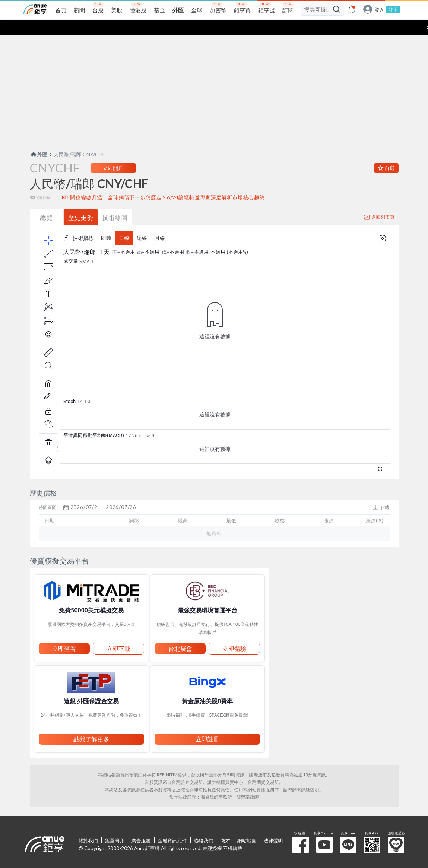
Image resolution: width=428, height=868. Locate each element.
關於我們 (88, 826)
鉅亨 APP (372, 830)
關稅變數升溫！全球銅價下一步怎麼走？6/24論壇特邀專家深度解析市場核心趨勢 (167, 183)
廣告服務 (141, 826)
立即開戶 (113, 153)
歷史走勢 (81, 203)
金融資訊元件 (172, 826)
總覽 (47, 203)
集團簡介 (115, 826)
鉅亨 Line (348, 830)
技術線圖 (115, 203)
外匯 (39, 140)
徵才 (225, 826)
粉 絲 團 (301, 830)
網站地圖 (247, 826)
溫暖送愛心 (396, 830)
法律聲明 (273, 826)
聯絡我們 (204, 826)
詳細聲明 (310, 775)
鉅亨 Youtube (324, 830)
